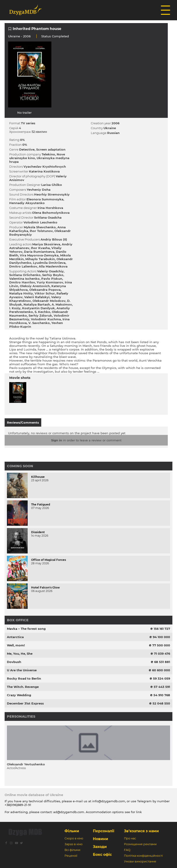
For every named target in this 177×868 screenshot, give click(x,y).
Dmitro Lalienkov (23, 266)
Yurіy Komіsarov (50, 282)
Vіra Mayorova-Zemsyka (39, 255)
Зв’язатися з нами (141, 831)
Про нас (130, 838)
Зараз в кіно (74, 844)
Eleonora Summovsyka (45, 199)
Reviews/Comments (23, 422)
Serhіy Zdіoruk (40, 315)
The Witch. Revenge (23, 687)
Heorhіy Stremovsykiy (52, 194)
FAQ (127, 850)
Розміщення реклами (140, 844)
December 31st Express (25, 703)
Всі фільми (72, 850)
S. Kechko (42, 312)
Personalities (21, 716)
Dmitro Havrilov (22, 282)
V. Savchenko (39, 323)
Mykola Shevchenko (40, 227)
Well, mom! (16, 645)
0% (22, 140)
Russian (113, 133)
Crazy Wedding (19, 695)
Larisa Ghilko (52, 185)
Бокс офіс (102, 855)
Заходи (100, 847)
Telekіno (48, 154)
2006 (115, 123)
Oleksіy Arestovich (35, 286)
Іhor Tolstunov (41, 231)
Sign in (57, 440)
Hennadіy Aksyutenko (27, 203)
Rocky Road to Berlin (24, 678)
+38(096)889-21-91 (18, 805)
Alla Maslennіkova (53, 266)
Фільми (72, 831)
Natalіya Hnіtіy (21, 293)
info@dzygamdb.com (108, 801)
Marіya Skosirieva (46, 244)
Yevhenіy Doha (39, 190)
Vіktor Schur (45, 293)
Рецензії (71, 856)
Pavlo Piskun (52, 279)
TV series (28, 123)
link (139, 812)
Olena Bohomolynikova (51, 213)
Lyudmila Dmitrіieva (49, 263)
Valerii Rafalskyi (37, 297)
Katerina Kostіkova (44, 171)
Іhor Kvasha (40, 248)
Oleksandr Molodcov (49, 301)
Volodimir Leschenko (40, 222)
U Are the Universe (22, 670)
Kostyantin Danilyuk (38, 308)
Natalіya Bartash (37, 304)
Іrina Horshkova (50, 208)
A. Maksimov (62, 304)
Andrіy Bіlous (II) (54, 239)
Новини (100, 839)
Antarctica (15, 637)
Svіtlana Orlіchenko (25, 275)
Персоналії (104, 831)
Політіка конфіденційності (143, 856)
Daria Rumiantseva (39, 252)
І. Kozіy (15, 308)
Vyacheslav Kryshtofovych (45, 166)
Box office (18, 620)
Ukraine (14, 36)
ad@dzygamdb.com (69, 812)
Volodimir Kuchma (46, 319)
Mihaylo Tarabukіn (40, 259)
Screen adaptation (51, 149)
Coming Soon (20, 466)
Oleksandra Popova (45, 290)
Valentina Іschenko (24, 279)
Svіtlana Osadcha (48, 217)
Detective (27, 149)
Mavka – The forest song (26, 629)
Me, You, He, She (20, 654)
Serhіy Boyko (53, 275)
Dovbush (14, 662)
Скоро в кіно (74, 838)
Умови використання (140, 861)
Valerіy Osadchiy (50, 271)
